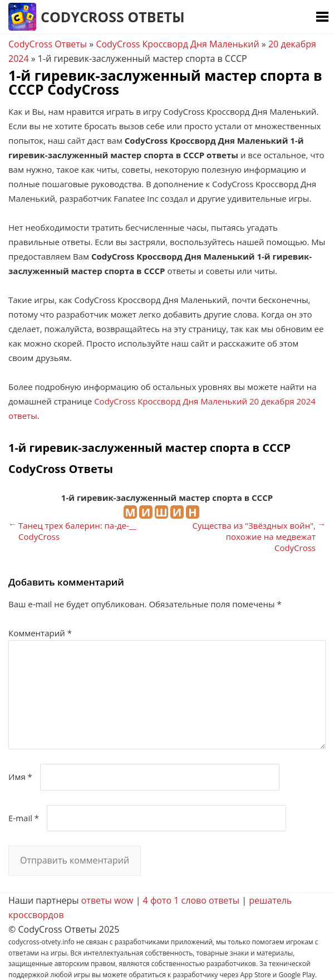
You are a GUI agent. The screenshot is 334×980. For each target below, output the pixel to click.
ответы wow (107, 900)
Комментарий (40, 633)
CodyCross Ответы (113, 17)
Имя (20, 777)
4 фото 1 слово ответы (191, 900)
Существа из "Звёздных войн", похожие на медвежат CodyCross (254, 537)
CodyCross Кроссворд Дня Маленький (177, 44)
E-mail (24, 818)
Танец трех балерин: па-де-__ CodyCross (77, 531)
